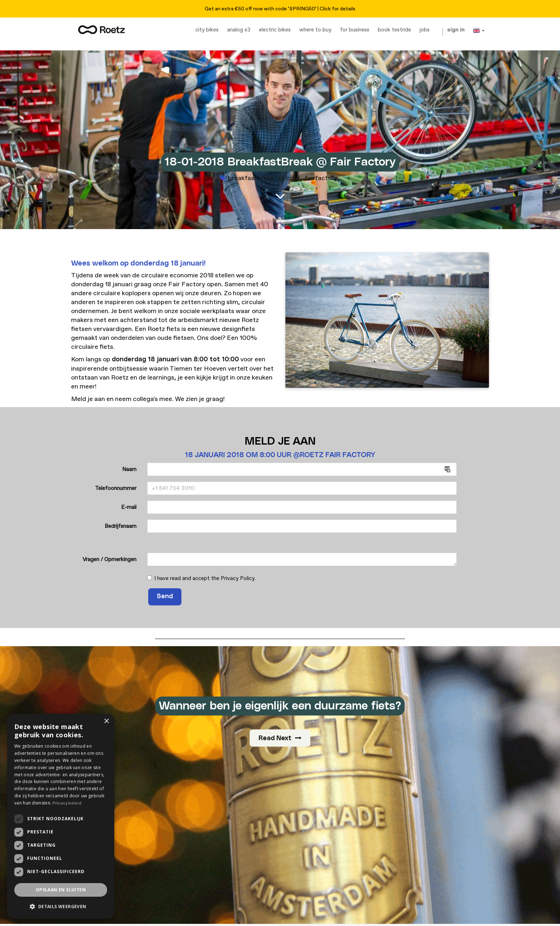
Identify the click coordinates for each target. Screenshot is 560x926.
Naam (129, 469)
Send (165, 596)
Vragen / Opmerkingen (109, 559)
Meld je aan (88, 399)
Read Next (280, 738)
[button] (61, 907)
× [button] (106, 721)
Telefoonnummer (116, 488)
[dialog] (61, 816)
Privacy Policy (237, 578)
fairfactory (321, 178)
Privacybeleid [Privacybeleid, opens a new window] (67, 803)
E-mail (129, 507)
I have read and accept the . (201, 578)
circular (289, 178)
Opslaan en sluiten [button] (61, 890)
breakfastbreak (251, 178)
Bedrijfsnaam (121, 526)
